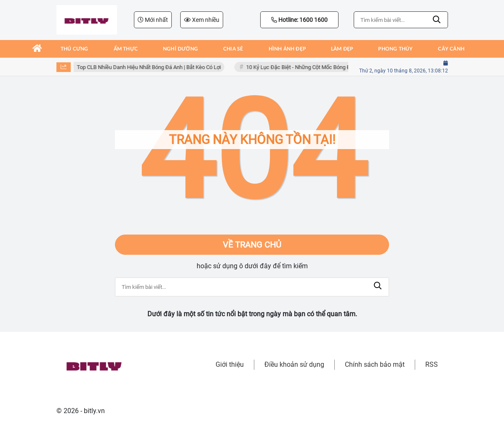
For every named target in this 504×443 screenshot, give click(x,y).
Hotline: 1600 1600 (299, 20)
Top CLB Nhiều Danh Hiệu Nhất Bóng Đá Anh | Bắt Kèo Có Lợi (150, 67)
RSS (432, 364)
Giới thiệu (230, 364)
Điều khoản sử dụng (294, 364)
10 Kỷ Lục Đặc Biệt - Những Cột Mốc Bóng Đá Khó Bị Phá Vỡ (318, 67)
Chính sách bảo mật (375, 364)
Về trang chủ (252, 245)
